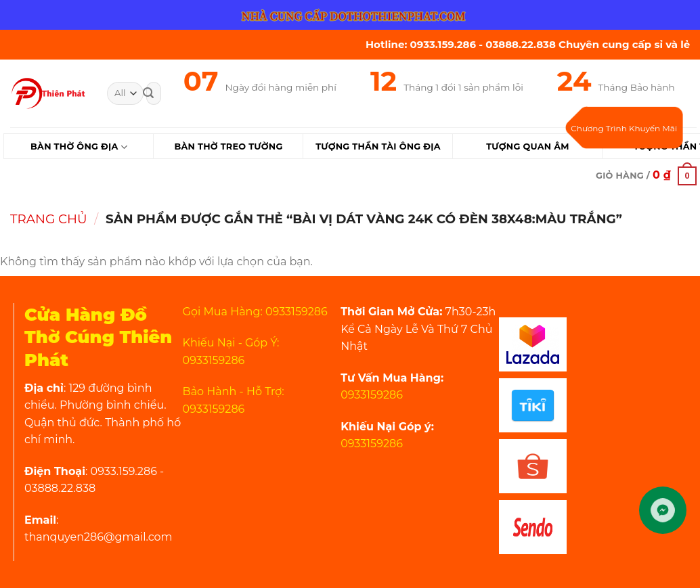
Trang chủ (49, 219)
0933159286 (372, 395)
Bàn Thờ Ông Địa (79, 147)
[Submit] (148, 93)
